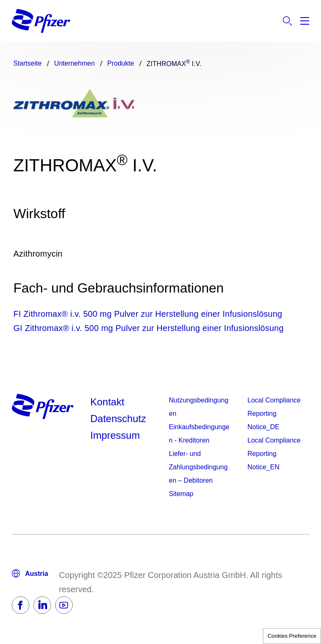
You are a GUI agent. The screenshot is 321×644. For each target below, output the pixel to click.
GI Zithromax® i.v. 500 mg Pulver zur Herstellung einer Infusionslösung (149, 328)
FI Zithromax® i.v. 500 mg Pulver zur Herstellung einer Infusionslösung (148, 314)
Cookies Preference (292, 636)
